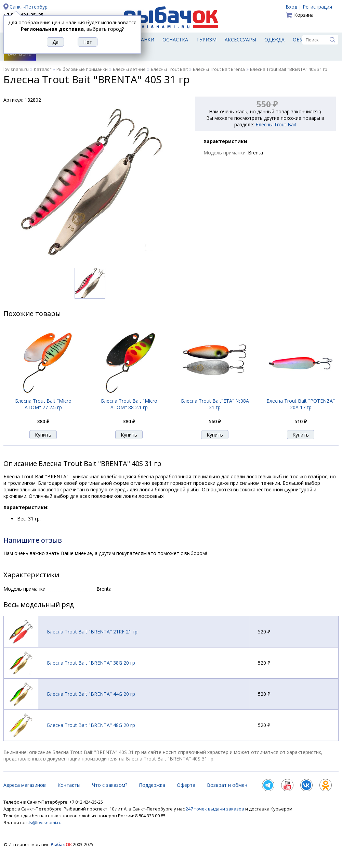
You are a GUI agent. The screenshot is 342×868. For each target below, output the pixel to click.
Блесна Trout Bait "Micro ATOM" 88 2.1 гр (129, 404)
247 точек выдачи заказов (215, 809)
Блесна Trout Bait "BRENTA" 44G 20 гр (91, 694)
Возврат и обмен (227, 785)
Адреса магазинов (25, 785)
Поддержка (152, 785)
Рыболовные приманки (82, 69)
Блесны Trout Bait (169, 69)
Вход (291, 7)
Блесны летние (129, 69)
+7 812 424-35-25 (23, 15)
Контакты (69, 785)
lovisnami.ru (16, 69)
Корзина (304, 15)
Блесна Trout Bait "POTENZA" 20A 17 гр (301, 404)
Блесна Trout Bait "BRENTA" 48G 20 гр (91, 725)
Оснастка (175, 40)
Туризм (206, 40)
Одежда (274, 40)
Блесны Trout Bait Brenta (219, 69)
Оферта (186, 785)
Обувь (301, 40)
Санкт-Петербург (30, 7)
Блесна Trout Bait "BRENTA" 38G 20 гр (91, 663)
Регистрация (317, 7)
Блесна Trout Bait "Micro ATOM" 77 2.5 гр (43, 404)
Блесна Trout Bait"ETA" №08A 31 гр (215, 404)
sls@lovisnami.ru (44, 822)
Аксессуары (240, 40)
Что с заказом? (110, 785)
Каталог (43, 69)
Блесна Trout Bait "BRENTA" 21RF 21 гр (92, 632)
